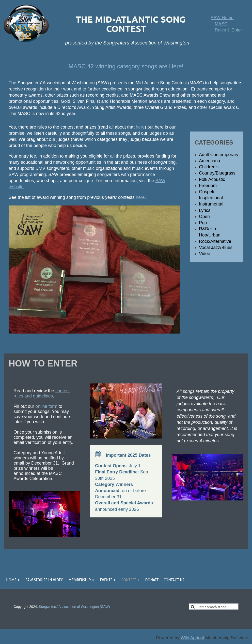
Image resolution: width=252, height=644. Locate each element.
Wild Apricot (192, 638)
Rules (220, 30)
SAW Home (222, 18)
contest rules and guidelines (42, 393)
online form (46, 406)
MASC (221, 24)
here (140, 127)
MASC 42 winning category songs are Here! (126, 66)
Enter (237, 30)
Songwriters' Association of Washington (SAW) (74, 607)
